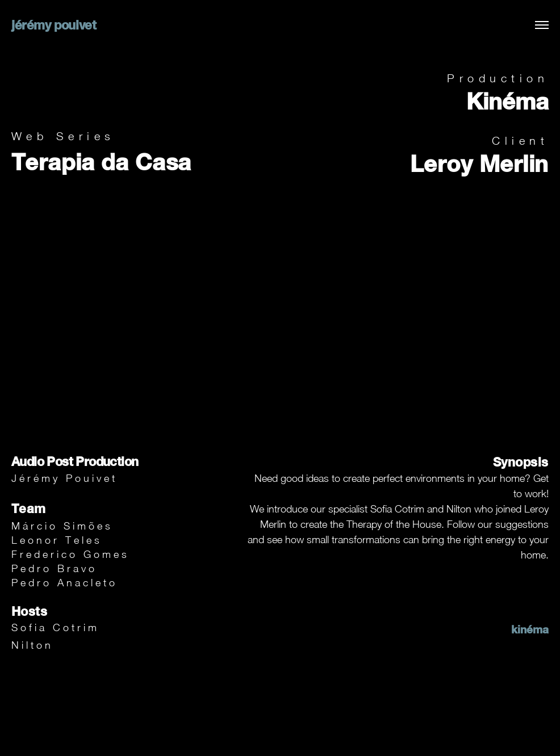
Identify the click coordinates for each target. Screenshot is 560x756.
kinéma (530, 629)
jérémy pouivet (54, 25)
